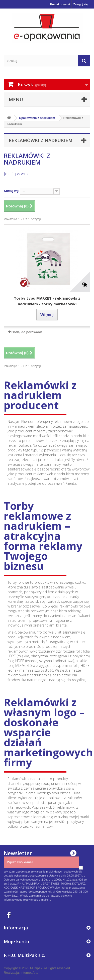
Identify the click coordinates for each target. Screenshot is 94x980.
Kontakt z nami (60, 4)
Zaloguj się (81, 4)
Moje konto (16, 941)
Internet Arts (29, 973)
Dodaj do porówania (27, 332)
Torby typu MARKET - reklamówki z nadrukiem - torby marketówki (47, 301)
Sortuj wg (11, 191)
